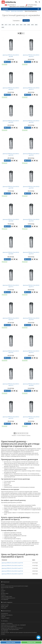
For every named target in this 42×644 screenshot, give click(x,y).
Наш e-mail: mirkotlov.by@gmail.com (9, 627)
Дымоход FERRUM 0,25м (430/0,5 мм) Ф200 (31, 385)
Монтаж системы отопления (7, 587)
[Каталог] (38, 9)
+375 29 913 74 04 (32, 5)
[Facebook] (7, 639)
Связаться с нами (5, 605)
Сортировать (17, 21)
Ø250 (3, 27)
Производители (5, 614)
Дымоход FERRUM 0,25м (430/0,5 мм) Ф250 (11, 121)
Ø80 (3, 25)
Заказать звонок (11, 642)
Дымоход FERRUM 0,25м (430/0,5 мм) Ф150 (11, 418)
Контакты (3, 590)
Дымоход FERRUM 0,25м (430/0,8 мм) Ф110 (31, 286)
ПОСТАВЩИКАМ (5, 599)
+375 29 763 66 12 (11, 5)
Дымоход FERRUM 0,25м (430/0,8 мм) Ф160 (31, 187)
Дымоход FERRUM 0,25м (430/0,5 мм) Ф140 (31, 154)
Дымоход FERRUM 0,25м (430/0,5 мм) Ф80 (11, 56)
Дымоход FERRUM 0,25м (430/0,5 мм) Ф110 (11, 385)
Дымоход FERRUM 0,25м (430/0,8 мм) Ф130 (31, 220)
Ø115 (10, 25)
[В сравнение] (17, 62)
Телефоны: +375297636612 (7, 624)
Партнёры (3, 617)
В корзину (7, 62)
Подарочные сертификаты (7, 615)
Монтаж (3, 585)
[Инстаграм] (3, 639)
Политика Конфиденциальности (8, 598)
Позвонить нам (31, 642)
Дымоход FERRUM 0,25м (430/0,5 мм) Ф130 (11, 319)
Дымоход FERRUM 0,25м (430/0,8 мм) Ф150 (31, 319)
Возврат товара (4, 606)
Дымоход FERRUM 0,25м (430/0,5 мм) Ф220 (11, 89)
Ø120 (14, 25)
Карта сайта (4, 608)
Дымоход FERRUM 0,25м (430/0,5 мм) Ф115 (11, 286)
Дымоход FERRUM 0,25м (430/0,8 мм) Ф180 (11, 187)
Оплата (3, 592)
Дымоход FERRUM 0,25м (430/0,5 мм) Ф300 (11, 220)
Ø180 (32, 25)
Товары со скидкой (5, 618)
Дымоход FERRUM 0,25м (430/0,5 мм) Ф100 (11, 154)
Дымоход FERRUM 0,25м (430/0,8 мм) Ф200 (11, 253)
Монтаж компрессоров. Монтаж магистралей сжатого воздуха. (15, 586)
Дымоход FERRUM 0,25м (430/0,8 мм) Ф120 (31, 418)
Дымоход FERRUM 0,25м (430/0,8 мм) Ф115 (31, 89)
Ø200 (36, 25)
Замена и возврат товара (7, 596)
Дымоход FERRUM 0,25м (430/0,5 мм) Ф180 (31, 121)
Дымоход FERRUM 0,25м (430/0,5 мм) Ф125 (31, 253)
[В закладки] (14, 62)
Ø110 (6, 25)
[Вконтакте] (10, 639)
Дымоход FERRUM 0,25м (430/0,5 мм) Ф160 (11, 352)
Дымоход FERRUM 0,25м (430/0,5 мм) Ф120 (31, 56)
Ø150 (25, 25)
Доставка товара (5, 593)
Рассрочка (3, 595)
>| (27, 433)
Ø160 (29, 25)
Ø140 (21, 25)
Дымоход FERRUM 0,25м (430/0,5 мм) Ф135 (31, 352)
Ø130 (17, 25)
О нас (2, 589)
